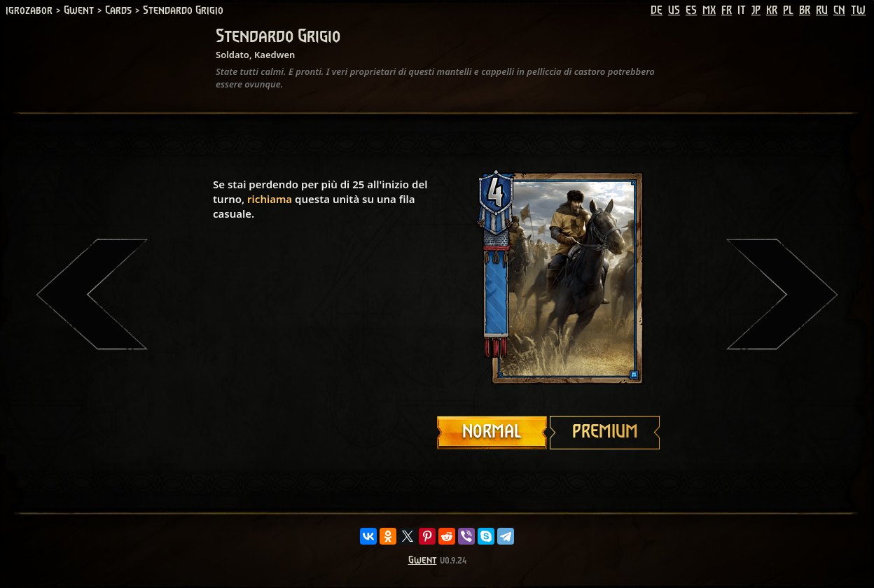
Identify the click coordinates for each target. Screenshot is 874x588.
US (674, 10)
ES (691, 10)
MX (709, 10)
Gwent (423, 560)
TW (858, 10)
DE (657, 10)
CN (839, 10)
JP (756, 10)
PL (788, 10)
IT (742, 10)
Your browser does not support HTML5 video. (549, 278)
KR (772, 10)
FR (727, 10)
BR (805, 10)
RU (822, 10)
